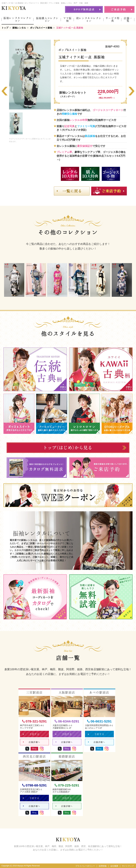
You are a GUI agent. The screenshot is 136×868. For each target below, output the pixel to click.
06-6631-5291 (99, 721)
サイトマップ (128, 866)
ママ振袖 (67, 19)
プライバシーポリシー (85, 866)
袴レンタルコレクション (89, 19)
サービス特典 (113, 19)
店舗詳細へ (32, 742)
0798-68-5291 (34, 785)
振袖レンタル (19, 28)
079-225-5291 (67, 785)
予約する (31, 734)
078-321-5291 (34, 721)
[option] (30, 75)
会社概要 (114, 866)
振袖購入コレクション (47, 19)
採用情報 (103, 866)
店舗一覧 (128, 19)
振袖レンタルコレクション (18, 19)
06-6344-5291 (67, 721)
